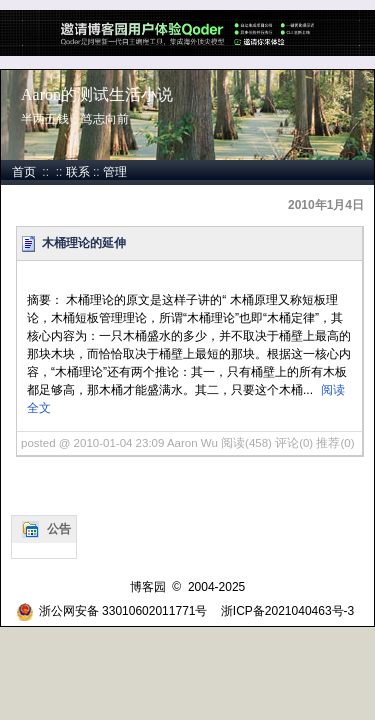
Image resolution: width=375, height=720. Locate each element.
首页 (24, 172)
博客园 (148, 587)
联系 (78, 172)
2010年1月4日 (326, 205)
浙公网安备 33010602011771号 (112, 611)
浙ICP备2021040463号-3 (287, 611)
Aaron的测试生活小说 (97, 94)
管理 (115, 172)
